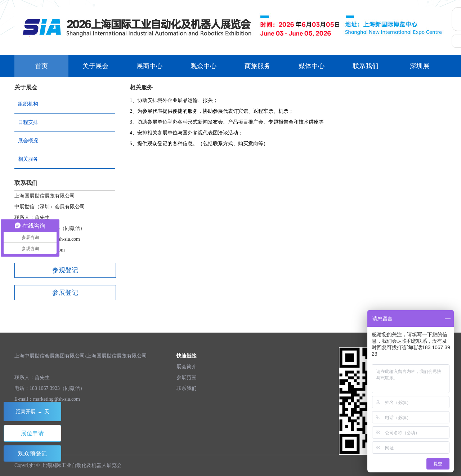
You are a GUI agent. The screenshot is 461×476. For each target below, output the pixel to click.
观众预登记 (32, 453)
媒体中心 (312, 66)
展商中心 (149, 66)
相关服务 (28, 159)
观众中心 (203, 66)
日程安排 (28, 122)
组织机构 (28, 104)
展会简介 (187, 367)
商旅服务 (258, 66)
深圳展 (420, 66)
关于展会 (95, 66)
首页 (41, 66)
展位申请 (32, 433)
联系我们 (366, 66)
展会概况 (28, 141)
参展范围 (187, 377)
